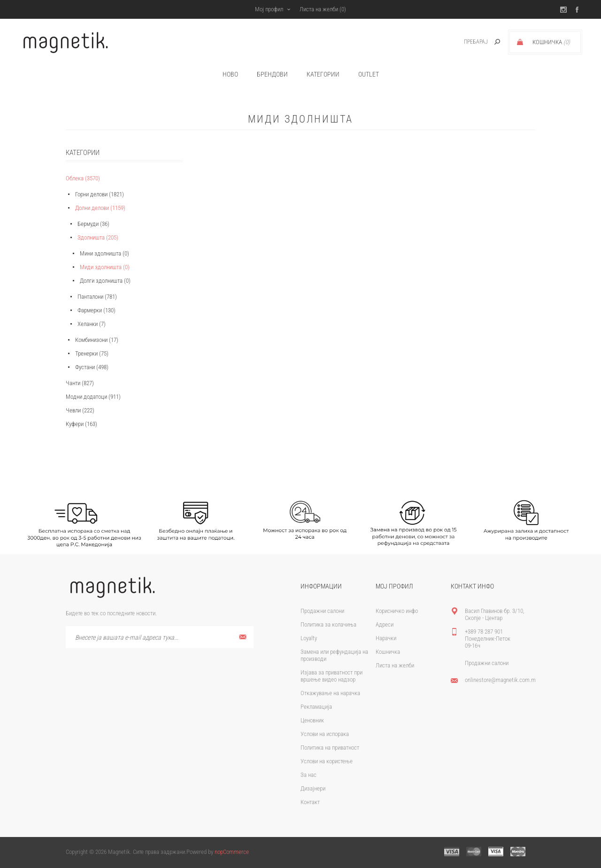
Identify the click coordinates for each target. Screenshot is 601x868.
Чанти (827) (80, 383)
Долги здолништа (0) (105, 281)
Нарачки (386, 638)
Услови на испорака (325, 734)
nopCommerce (232, 852)
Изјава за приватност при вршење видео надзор (331, 676)
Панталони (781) (97, 297)
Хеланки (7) (92, 324)
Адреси (385, 624)
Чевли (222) (80, 410)
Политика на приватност (330, 748)
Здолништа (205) (98, 237)
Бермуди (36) (93, 224)
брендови (272, 74)
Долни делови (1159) (100, 208)
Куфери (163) (81, 424)
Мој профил (269, 9)
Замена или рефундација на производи (334, 655)
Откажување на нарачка (330, 693)
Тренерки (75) (92, 353)
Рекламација (316, 707)
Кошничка (388, 652)
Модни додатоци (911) (93, 397)
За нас (308, 775)
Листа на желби (395, 665)
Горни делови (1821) (100, 194)
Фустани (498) (92, 367)
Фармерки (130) (96, 310)
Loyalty (309, 638)
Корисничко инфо (397, 611)
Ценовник (312, 720)
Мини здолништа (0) (104, 253)
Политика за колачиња (328, 624)
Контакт (310, 802)
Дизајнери (313, 788)
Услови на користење (327, 761)
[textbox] (466, 42)
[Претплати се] (160, 637)
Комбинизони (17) (97, 340)
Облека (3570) (83, 178)
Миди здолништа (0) (105, 267)
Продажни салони (322, 611)
